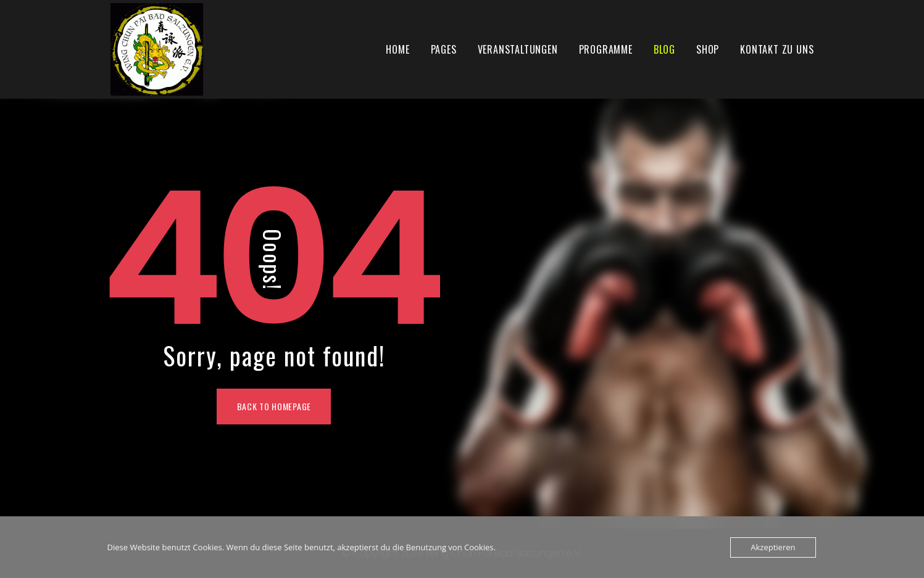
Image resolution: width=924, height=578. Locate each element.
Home (397, 49)
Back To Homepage (274, 406)
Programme (606, 49)
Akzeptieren (773, 547)
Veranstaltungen (518, 49)
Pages (444, 49)
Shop (708, 49)
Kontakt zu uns (777, 49)
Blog (664, 49)
